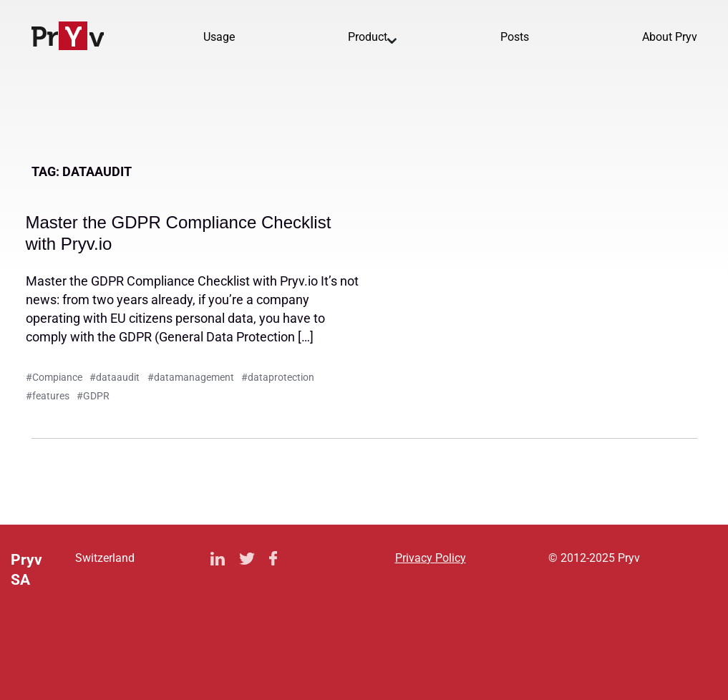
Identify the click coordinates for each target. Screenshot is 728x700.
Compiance (57, 377)
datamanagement (194, 377)
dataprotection (281, 377)
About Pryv (670, 37)
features (51, 396)
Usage (219, 37)
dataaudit (118, 377)
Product (368, 37)
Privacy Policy (431, 558)
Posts (515, 37)
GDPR (96, 396)
